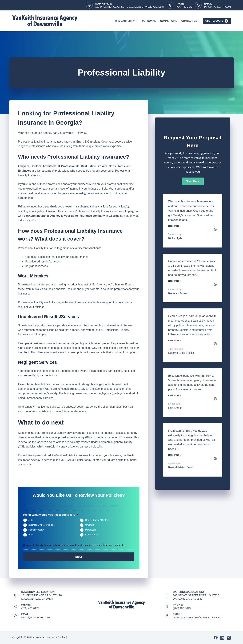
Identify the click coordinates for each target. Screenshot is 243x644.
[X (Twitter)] (229, 638)
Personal (149, 21)
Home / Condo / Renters (97, 520)
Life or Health (92, 535)
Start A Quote (217, 21)
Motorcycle (91, 530)
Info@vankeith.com (218, 7)
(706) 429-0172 (184, 7)
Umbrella (90, 525)
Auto (31, 520)
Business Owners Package (42, 525)
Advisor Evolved (58, 637)
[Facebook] (216, 638)
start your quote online (110, 460)
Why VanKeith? (127, 21)
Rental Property (36, 530)
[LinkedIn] (222, 638)
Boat (31, 535)
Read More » (175, 226)
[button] (193, 181)
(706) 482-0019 (182, 608)
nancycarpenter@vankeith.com (197, 617)
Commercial (169, 21)
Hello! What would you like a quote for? (51, 515)
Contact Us (189, 21)
